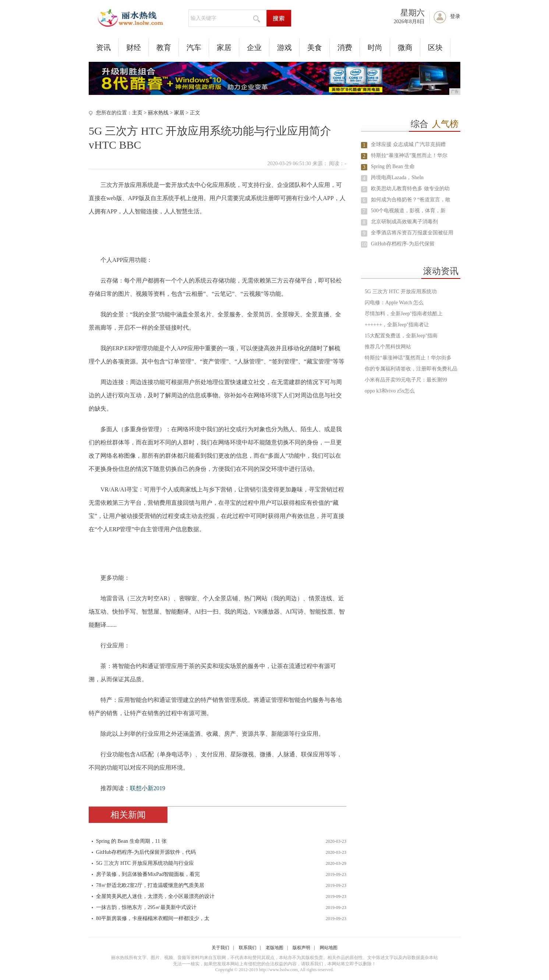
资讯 (103, 47)
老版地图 (274, 948)
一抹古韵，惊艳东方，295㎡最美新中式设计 (146, 907)
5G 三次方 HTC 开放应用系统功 (401, 292)
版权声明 (301, 948)
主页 (137, 113)
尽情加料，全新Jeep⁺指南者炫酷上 (404, 314)
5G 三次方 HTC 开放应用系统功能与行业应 (145, 863)
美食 (315, 47)
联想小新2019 (148, 788)
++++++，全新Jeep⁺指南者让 (397, 325)
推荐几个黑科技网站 (388, 347)
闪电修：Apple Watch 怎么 (394, 303)
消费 (345, 47)
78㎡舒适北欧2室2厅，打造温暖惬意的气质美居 (150, 885)
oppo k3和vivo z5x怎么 (390, 391)
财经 (134, 47)
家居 (224, 47)
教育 (164, 47)
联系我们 (248, 948)
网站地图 (329, 948)
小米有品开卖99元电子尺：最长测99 (406, 380)
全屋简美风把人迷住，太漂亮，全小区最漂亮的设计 (155, 896)
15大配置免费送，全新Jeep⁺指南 (401, 336)
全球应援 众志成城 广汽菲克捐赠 (408, 144)
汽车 (194, 47)
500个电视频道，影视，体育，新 (408, 211)
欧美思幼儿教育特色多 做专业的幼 (410, 189)
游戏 (284, 47)
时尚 (375, 47)
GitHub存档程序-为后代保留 (403, 244)
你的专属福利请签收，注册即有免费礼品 (411, 369)
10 (364, 244)
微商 (405, 47)
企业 (254, 47)
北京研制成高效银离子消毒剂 (404, 222)
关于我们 (220, 948)
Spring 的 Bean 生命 (393, 166)
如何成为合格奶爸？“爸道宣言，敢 (411, 200)
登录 (455, 16)
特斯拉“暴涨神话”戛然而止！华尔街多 (408, 358)
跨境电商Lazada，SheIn (397, 177)
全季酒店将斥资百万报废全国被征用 (412, 233)
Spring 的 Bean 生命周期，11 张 (131, 841)
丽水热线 (158, 113)
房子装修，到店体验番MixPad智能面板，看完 (148, 874)
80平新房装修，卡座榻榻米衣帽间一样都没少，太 (153, 918)
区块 (435, 47)
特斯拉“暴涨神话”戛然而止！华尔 (409, 155)
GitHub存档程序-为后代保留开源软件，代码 (146, 852)
